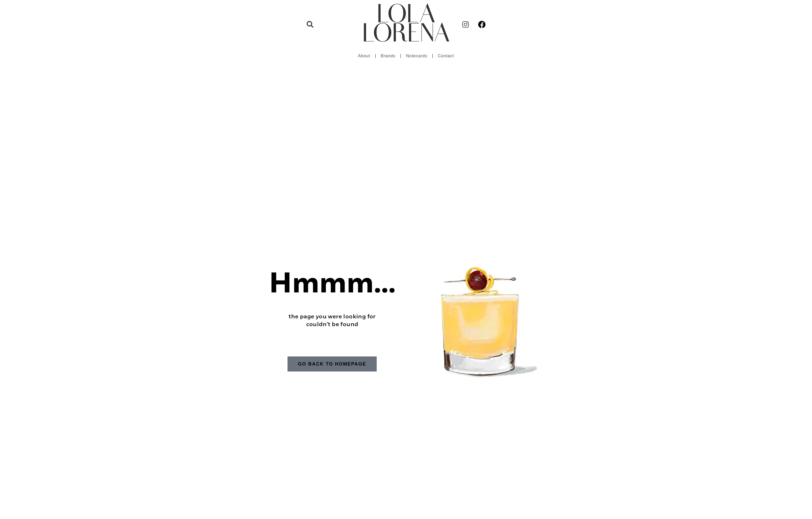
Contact (446, 56)
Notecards (417, 56)
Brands (388, 56)
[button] (310, 24)
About (364, 56)
